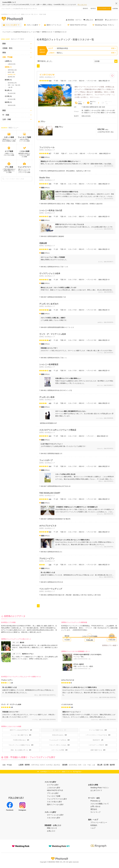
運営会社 (94, 809)
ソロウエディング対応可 (98, 745)
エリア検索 (9, 151)
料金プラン (92, 103)
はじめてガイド (111, 20)
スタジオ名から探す (55, 802)
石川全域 (12, 99)
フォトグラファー (24, 167)
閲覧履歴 (99, 20)
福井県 (8, 102)
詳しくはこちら (82, 5)
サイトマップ (95, 812)
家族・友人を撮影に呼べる (21, 750)
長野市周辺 (12, 70)
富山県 (8, 90)
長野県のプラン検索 (109, 645)
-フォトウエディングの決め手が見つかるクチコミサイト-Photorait (12, 19)
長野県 (8, 67)
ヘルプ (93, 828)
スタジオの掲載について (100, 804)
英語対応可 (98, 740)
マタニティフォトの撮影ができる (21, 745)
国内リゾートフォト (53, 25)
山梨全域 (12, 64)
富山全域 (12, 93)
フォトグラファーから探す (57, 799)
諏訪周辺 (11, 77)
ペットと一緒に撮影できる (21, 735)
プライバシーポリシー (99, 822)
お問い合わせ (95, 806)
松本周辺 (12, 75)
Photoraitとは (95, 801)
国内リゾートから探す (55, 804)
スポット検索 (9, 137)
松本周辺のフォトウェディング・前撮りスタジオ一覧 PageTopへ (61, 772)
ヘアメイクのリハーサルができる (98, 735)
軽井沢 (11, 72)
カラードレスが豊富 (60, 750)
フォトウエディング (104, 8)
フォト (78, 103)
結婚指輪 (115, 8)
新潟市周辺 (12, 83)
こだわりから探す (54, 788)
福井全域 (12, 105)
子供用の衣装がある (21, 740)
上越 (10, 87)
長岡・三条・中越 (14, 85)
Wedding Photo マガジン (103, 25)
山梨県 (8, 61)
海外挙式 (93, 8)
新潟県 (8, 80)
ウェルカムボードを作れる (60, 740)
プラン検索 (9, 167)
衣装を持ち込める (60, 735)
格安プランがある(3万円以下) (21, 730)
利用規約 (94, 825)
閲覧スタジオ (52, 828)
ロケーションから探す (55, 815)
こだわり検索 (24, 151)
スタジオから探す (54, 818)
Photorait (59, 859)
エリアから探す (53, 785)
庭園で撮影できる (98, 750)
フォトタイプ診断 (24, 137)
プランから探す (53, 793)
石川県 (8, 96)
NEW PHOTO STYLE (77, 25)
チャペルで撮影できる (98, 730)
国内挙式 (85, 8)
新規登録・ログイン (74, 20)
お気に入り (51, 831)
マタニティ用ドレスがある (60, 745)
